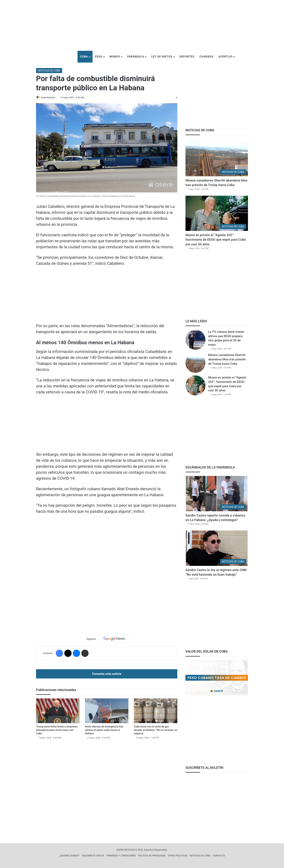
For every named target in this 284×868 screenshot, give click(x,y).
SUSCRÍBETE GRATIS (93, 856)
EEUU (99, 57)
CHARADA (206, 57)
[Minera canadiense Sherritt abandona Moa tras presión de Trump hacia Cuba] (217, 158)
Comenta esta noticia (107, 674)
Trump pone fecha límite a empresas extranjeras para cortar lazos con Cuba (57, 730)
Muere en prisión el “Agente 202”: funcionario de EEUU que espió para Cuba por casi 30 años (216, 239)
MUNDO (115, 57)
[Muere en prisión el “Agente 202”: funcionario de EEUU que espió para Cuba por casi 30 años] (217, 213)
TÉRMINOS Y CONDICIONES (121, 856)
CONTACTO (219, 856)
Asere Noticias (50, 98)
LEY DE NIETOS (162, 57)
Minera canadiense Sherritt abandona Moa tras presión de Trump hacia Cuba (227, 359)
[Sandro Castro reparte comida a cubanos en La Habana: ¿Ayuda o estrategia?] (217, 494)
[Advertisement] (142, 25)
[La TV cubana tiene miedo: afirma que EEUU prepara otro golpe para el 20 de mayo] (195, 340)
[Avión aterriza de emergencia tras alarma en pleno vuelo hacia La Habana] (107, 711)
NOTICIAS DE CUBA (49, 71)
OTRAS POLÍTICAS (178, 856)
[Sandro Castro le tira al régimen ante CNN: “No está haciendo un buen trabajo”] (217, 548)
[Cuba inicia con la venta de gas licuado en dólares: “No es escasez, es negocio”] (156, 711)
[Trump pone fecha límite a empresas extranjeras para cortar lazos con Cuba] (58, 711)
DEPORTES (187, 57)
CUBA (84, 57)
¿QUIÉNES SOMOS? (69, 856)
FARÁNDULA (136, 57)
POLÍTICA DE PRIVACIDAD (152, 856)
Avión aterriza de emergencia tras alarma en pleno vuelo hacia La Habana (104, 730)
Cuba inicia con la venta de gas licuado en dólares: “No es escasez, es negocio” (156, 730)
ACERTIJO (225, 57)
